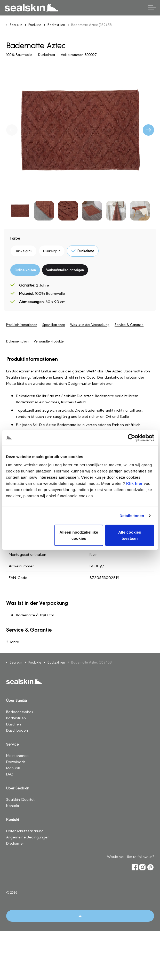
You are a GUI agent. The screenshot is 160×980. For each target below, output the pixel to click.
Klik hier (134, 483)
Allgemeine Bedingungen (28, 837)
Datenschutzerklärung (25, 831)
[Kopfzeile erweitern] (152, 8)
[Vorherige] (12, 130)
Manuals (13, 768)
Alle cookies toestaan (130, 535)
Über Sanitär (17, 700)
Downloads (16, 761)
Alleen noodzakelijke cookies (79, 535)
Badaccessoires (20, 711)
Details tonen (132, 516)
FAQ (10, 774)
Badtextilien (16, 718)
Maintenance (17, 755)
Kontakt (13, 805)
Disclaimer (15, 843)
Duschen (14, 724)
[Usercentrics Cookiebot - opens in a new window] (131, 438)
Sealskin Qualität (21, 799)
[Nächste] (148, 130)
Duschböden (17, 730)
